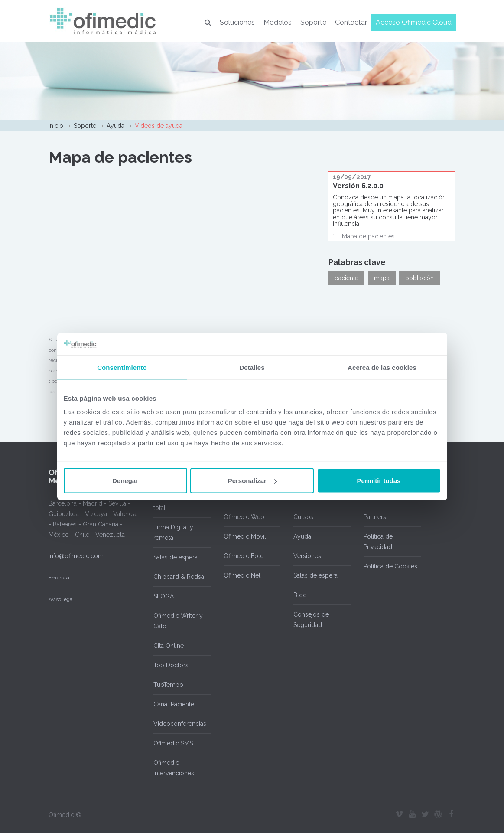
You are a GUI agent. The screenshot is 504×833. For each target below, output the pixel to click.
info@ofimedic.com (76, 556)
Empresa (59, 578)
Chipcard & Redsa (179, 577)
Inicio (56, 126)
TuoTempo (168, 685)
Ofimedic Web (244, 517)
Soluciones (237, 22)
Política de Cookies (390, 566)
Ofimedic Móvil (245, 536)
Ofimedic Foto (244, 556)
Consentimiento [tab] (122, 367)
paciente (346, 278)
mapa (382, 278)
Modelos (278, 22)
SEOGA (164, 596)
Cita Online (169, 646)
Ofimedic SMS (173, 743)
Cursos (303, 517)
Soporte (313, 22)
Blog (300, 595)
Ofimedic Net (242, 575)
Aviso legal (61, 599)
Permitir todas (379, 481)
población (419, 278)
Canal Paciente (174, 704)
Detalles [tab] (252, 367)
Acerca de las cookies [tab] (382, 367)
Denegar (125, 481)
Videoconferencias (180, 724)
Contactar (351, 22)
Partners (375, 517)
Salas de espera (176, 557)
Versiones (307, 556)
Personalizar (252, 481)
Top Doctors (171, 665)
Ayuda (115, 126)
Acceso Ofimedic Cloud (414, 22)
